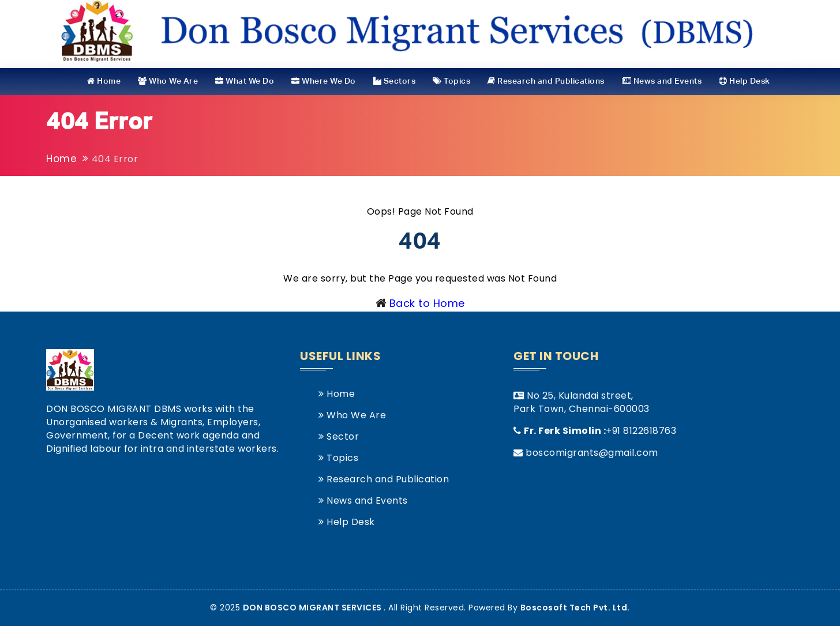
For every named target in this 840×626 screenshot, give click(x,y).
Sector (339, 436)
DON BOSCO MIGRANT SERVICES (314, 608)
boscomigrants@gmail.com (592, 453)
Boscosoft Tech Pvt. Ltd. (575, 608)
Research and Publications (546, 81)
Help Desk (745, 81)
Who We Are (168, 81)
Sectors (395, 81)
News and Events (662, 81)
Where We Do (324, 81)
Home (104, 81)
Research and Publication (384, 479)
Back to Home (427, 303)
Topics (451, 81)
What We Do (245, 81)
